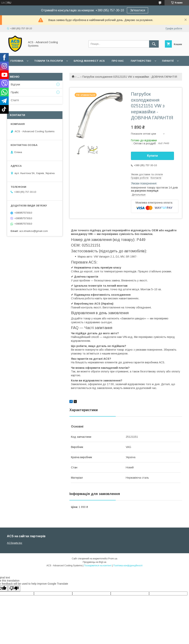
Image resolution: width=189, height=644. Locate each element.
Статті (15, 100)
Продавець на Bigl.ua (94, 562)
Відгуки (15, 84)
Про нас (118, 61)
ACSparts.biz (15, 543)
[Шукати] (154, 44)
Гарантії (168, 61)
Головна (17, 61)
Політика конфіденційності (128, 566)
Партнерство (141, 61)
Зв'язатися (138, 10)
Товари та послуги (49, 61)
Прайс (15, 92)
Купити (153, 156)
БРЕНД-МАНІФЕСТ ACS (89, 61)
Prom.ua (113, 559)
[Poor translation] (14, 588)
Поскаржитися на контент (98, 566)
